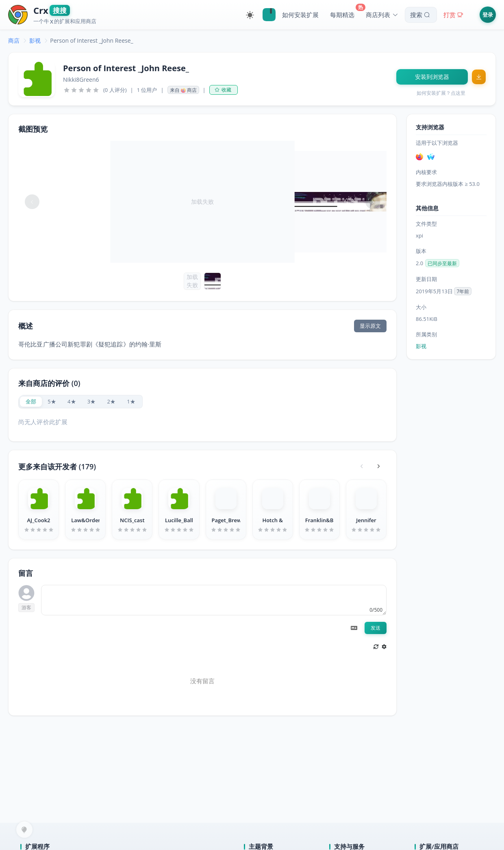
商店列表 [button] (382, 15)
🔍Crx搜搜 (269, 15)
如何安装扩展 (300, 15)
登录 (488, 15)
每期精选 (342, 15)
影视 (35, 40)
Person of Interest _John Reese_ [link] (91, 40)
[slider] (81, 90)
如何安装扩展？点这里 (441, 93)
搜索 (421, 15)
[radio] (31, 402)
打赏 (454, 15)
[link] (14, 40)
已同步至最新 (442, 263)
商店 (14, 40)
